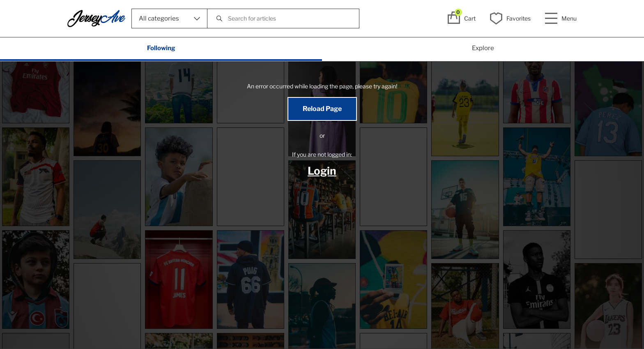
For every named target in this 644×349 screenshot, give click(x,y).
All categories (169, 18)
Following (161, 48)
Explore (483, 48)
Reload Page (322, 109)
